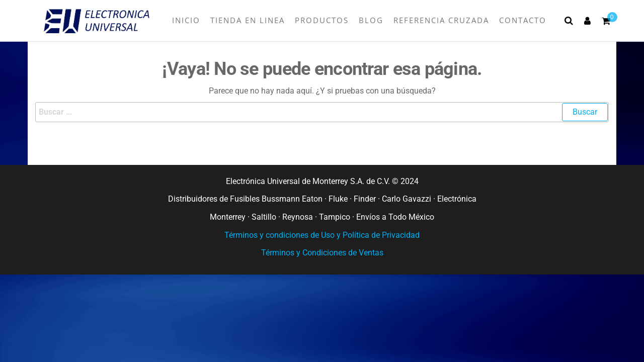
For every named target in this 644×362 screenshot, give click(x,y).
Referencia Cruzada (441, 20)
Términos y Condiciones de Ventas (322, 253)
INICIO (186, 20)
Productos (322, 20)
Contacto (523, 20)
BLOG (371, 20)
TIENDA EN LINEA (248, 20)
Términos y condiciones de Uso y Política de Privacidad (322, 235)
